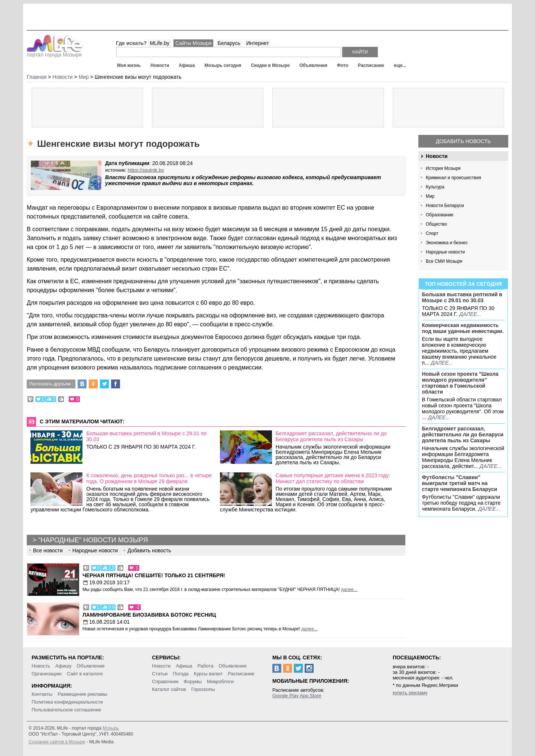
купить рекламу (410, 693)
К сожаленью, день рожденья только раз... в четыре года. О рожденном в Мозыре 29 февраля (149, 478)
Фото (343, 65)
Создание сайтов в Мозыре (57, 742)
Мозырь (111, 728)
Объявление (90, 666)
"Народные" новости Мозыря (93, 540)
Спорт (432, 233)
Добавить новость (463, 141)
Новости (160, 65)
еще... (400, 65)
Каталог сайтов (169, 689)
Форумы (193, 681)
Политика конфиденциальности (67, 702)
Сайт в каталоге (85, 674)
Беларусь (229, 43)
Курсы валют (208, 674)
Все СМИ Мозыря (444, 261)
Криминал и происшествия (453, 178)
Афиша (187, 65)
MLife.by (160, 43)
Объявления (313, 65)
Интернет (258, 43)
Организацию (47, 674)
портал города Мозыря (55, 52)
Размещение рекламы (82, 694)
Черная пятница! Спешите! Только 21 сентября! (154, 575)
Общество (436, 224)
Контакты (42, 694)
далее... (470, 314)
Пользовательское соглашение (66, 710)
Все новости (48, 550)
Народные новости (445, 252)
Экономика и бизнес (447, 243)
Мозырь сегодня (223, 65)
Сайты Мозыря (193, 43)
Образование (440, 215)
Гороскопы (203, 689)
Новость (41, 666)
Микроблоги (220, 681)
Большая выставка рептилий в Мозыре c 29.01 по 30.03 (462, 297)
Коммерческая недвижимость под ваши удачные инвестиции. (463, 328)
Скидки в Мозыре (270, 65)
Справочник (165, 681)
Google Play (286, 696)
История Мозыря (443, 168)
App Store (311, 696)
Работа (205, 666)
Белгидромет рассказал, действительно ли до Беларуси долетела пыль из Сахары (463, 434)
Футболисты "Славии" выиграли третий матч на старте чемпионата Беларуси (460, 483)
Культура (435, 187)
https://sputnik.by (146, 170)
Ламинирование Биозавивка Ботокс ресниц (149, 615)
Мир (430, 196)
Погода (181, 674)
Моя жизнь (129, 65)
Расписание (371, 65)
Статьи (160, 674)
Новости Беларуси (445, 206)
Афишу (64, 666)
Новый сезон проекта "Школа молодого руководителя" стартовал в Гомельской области (460, 383)
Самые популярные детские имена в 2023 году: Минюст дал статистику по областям (333, 478)
